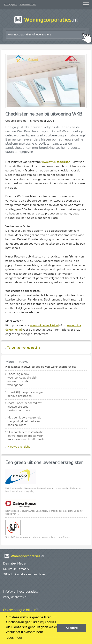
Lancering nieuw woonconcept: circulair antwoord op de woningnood (22, 380)
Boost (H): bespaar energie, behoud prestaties (26, 394)
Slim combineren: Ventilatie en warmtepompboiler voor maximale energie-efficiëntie (26, 436)
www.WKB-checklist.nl (56, 162)
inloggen (10, 4)
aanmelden (28, 4)
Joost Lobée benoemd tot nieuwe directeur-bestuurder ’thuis (25, 407)
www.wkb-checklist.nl (44, 325)
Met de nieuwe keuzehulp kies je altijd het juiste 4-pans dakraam (24, 421)
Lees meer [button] (14, 638)
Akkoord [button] (72, 628)
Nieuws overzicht (19, 447)
